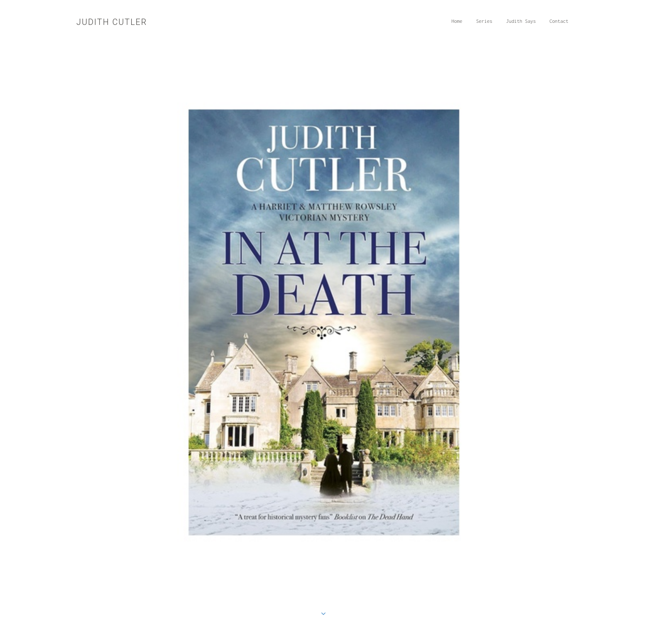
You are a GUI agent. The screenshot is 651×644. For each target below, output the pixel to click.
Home (459, 24)
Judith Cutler (112, 22)
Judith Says (523, 24)
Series (486, 24)
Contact (561, 24)
